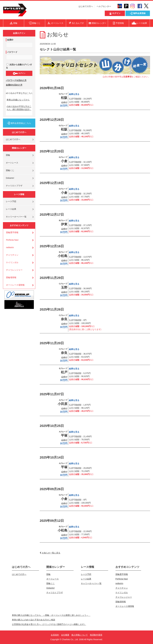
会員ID (10, 40)
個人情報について (80, 635)
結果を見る (74, 94)
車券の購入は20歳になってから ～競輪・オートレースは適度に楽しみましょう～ (51, 615)
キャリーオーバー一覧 (16, 217)
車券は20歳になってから (18, 100)
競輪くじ (10, 170)
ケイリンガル (12, 262)
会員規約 (55, 635)
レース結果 (11, 209)
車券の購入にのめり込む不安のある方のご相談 (34, 620)
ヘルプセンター (104, 6)
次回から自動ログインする (19, 66)
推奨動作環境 (96, 635)
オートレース (12, 163)
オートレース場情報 (15, 285)
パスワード (12, 52)
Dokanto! (10, 178)
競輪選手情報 (12, 232)
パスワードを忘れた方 (16, 80)
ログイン (19, 73)
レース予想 (11, 201)
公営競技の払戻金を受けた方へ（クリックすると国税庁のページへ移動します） (49, 624)
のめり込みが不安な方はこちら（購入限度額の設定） (19, 108)
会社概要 (65, 635)
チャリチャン (12, 255)
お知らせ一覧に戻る (51, 553)
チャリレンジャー (14, 270)
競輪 (8, 155)
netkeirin (10, 247)
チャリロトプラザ (14, 186)
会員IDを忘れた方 (14, 85)
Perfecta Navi (12, 240)
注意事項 (127, 77)
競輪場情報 (11, 277)
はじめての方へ (86, 6)
